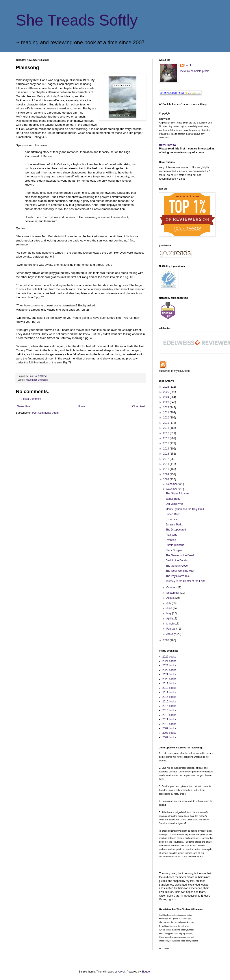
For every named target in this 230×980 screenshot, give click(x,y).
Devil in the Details (177, 560)
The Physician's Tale (178, 576)
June (170, 608)
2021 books (169, 674)
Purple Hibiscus (175, 545)
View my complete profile (195, 71)
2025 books (169, 657)
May (169, 613)
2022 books (169, 670)
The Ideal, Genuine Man (180, 571)
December (173, 484)
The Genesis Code (177, 566)
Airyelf (122, 972)
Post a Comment (31, 399)
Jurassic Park (174, 525)
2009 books (169, 728)
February (172, 629)
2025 (167, 392)
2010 (167, 469)
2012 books (169, 715)
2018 (167, 428)
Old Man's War (174, 504)
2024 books (169, 661)
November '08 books (37, 380)
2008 (167, 479)
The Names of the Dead (180, 555)
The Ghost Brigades (177, 494)
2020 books (169, 679)
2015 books (169, 702)
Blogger (146, 972)
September (173, 593)
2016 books (169, 697)
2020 (167, 418)
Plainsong (172, 535)
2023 (167, 402)
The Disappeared (176, 530)
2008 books (169, 733)
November (173, 489)
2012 (167, 459)
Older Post (138, 406)
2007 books (169, 737)
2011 (167, 464)
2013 (167, 454)
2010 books (169, 724)
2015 (167, 443)
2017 (167, 433)
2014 (167, 449)
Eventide (171, 540)
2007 (167, 640)
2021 (167, 413)
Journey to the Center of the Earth (186, 581)
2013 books (169, 710)
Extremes (171, 519)
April (169, 619)
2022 (167, 407)
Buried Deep (173, 514)
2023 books (169, 665)
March (170, 624)
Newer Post (24, 406)
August (171, 598)
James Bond (173, 499)
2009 (167, 474)
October (171, 588)
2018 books (169, 688)
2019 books (169, 683)
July (169, 603)
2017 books (169, 693)
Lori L (188, 65)
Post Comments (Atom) (46, 413)
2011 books (169, 719)
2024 (167, 397)
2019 (167, 423)
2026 (167, 387)
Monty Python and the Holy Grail (185, 509)
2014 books (169, 706)
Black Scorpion (174, 550)
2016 (167, 438)
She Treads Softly (77, 20)
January (171, 634)
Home (82, 406)
